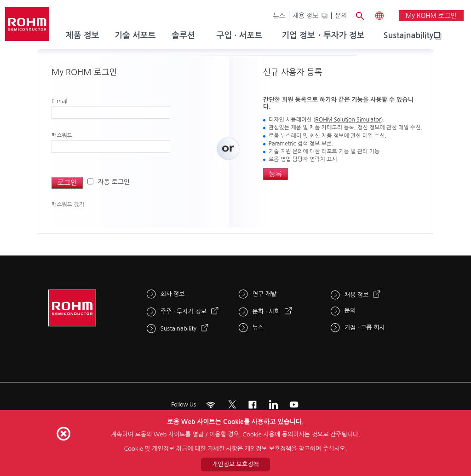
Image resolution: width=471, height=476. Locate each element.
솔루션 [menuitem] (183, 35)
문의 (341, 16)
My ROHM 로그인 (431, 16)
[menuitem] (409, 36)
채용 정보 (306, 16)
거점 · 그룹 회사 (365, 328)
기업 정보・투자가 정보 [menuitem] (323, 35)
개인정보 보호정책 (235, 464)
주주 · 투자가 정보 (184, 311)
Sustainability (409, 35)
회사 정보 (173, 294)
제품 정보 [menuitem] (83, 35)
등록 (276, 174)
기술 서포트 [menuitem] (135, 35)
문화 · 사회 (266, 311)
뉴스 (279, 16)
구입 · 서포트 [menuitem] (239, 35)
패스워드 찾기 (68, 204)
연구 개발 (265, 294)
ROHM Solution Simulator (348, 120)
